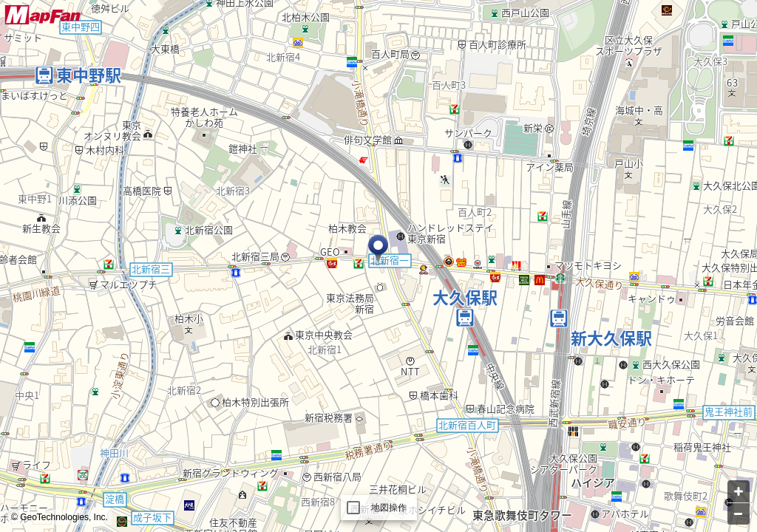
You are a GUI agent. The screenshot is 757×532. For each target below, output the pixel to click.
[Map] (378, 266)
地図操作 (389, 508)
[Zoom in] (739, 491)
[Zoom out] (739, 514)
